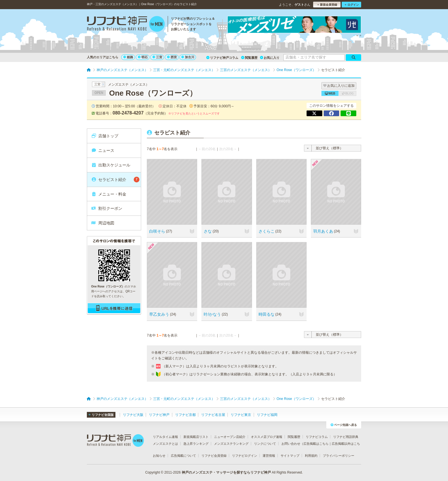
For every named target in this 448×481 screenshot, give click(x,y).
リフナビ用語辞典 (346, 437)
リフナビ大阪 (133, 415)
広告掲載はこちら (316, 444)
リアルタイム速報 (165, 437)
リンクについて (265, 444)
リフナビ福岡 (267, 415)
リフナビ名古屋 (213, 415)
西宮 (172, 57)
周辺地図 (103, 223)
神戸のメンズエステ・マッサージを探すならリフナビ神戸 (226, 472)
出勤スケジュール (111, 165)
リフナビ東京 (241, 415)
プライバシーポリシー (339, 456)
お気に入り (270, 58)
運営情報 (269, 456)
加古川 (188, 57)
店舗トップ (105, 136)
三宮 (157, 57)
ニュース (103, 150)
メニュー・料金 (109, 194)
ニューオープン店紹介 (230, 437)
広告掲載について (183, 456)
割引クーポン (107, 208)
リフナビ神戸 (159, 415)
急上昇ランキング (196, 444)
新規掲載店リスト (196, 437)
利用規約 (311, 456)
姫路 (128, 57)
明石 (143, 57)
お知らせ (159, 456)
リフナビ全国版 (101, 415)
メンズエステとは (165, 444)
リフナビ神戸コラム (222, 58)
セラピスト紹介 (115, 180)
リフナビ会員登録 (214, 456)
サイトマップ (290, 456)
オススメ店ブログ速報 (267, 437)
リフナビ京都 (185, 415)
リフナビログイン (245, 456)
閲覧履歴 (249, 58)
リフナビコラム (317, 437)
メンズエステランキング (231, 444)
